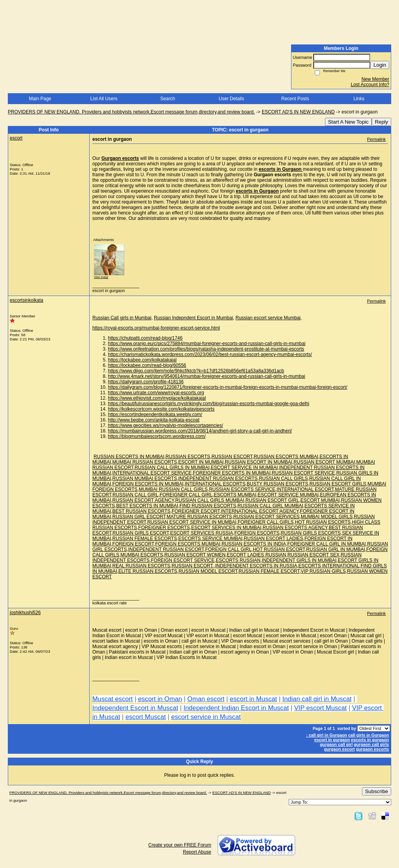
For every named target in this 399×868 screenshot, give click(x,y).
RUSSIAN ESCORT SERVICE (304, 473)
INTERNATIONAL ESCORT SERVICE (152, 473)
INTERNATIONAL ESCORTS (215, 484)
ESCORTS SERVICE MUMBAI (211, 539)
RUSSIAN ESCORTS (188, 457)
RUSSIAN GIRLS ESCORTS (311, 533)
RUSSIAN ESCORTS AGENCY (295, 528)
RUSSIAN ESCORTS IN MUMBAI (129, 457)
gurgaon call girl (336, 744)
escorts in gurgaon (370, 740)
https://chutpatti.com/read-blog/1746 (145, 338)
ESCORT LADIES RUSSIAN (256, 555)
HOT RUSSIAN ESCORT (279, 549)
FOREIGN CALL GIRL (229, 549)
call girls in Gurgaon (369, 735)
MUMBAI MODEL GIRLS (327, 517)
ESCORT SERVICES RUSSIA (202, 533)
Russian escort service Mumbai (268, 318)
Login (380, 65)
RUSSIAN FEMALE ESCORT (269, 571)
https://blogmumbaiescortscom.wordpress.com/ (157, 436)
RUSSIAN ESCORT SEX (314, 555)
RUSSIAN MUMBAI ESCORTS (145, 478)
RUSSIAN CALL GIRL (136, 495)
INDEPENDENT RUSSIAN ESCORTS (218, 478)
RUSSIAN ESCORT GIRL (272, 500)
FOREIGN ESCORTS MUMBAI (188, 544)
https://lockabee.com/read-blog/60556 (147, 365)
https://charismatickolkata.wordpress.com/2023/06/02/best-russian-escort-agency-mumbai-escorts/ (210, 354)
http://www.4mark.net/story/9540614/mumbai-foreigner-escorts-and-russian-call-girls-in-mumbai (207, 376)
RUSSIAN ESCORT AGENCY (143, 500)
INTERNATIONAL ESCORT (305, 489)
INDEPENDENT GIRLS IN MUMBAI (299, 560)
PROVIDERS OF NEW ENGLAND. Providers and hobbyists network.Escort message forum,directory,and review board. (131, 112)
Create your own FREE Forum (180, 845)
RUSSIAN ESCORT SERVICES (267, 517)
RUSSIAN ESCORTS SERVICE (242, 489)
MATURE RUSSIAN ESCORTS (199, 517)
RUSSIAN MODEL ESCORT (208, 571)
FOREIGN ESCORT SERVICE (183, 560)
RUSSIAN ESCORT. (192, 566)
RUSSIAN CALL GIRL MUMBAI (270, 506)
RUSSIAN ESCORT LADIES (274, 539)
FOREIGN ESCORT (133, 544)
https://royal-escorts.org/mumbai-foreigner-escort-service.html (156, 328)
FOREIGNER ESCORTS (164, 528)
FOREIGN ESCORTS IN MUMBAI (148, 484)
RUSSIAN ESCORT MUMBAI (324, 462)
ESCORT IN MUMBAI (201, 462)
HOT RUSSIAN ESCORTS (323, 522)
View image (101, 277)
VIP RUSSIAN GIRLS (323, 571)
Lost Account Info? (370, 85)
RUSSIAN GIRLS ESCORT (141, 533)
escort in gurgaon (332, 740)
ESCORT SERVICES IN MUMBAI (226, 528)
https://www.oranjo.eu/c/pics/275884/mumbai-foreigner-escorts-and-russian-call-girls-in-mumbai (207, 344)
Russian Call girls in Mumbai (122, 318)
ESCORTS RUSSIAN (238, 560)
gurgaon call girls (371, 744)
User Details (231, 99)
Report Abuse (197, 852)
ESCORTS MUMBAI (235, 495)
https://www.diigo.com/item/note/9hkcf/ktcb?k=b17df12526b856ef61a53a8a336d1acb (196, 371)
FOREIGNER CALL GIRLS (266, 522)
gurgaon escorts (372, 749)
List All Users (104, 99)
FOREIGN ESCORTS (257, 533)
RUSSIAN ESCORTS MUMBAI (286, 457)
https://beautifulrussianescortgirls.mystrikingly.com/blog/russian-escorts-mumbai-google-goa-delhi (209, 404)
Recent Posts (295, 99)
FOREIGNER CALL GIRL (186, 495)
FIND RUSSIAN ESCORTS (208, 506)
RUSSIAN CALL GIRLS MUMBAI (210, 500)
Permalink (376, 139)
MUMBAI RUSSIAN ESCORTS (145, 462)
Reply (381, 122)
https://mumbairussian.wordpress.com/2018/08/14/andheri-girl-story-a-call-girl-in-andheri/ (200, 431)
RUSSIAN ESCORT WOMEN (195, 555)
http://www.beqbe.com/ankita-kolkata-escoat (154, 420)
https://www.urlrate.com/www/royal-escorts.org (156, 393)
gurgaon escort (340, 749)
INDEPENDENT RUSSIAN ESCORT (166, 549)
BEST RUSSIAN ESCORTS (141, 511)
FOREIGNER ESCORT (196, 511)
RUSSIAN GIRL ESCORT (139, 517)
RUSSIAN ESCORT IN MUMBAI (259, 462)
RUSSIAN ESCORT (232, 457)
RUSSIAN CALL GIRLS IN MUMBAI (172, 468)
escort (16, 138)
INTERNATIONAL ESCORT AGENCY (260, 511)
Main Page (40, 99)
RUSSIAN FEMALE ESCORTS (145, 539)
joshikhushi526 (25, 613)
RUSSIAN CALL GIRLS (283, 478)
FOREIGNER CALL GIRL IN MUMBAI (327, 544)
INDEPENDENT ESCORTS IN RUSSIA (256, 566)
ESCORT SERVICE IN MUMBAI (244, 468)
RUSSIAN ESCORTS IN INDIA (254, 544)
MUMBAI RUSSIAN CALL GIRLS (173, 489)
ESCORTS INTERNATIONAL (329, 566)
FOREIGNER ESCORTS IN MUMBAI (232, 473)
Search (168, 99)
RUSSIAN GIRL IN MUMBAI (336, 549)
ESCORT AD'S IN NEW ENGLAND (298, 112)
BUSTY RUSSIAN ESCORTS (277, 484)
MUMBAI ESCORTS (142, 555)
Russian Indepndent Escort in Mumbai (193, 318)
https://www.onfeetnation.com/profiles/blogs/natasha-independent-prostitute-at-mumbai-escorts (206, 349)
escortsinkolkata (26, 300)
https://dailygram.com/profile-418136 (146, 382)
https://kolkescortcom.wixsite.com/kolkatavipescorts (161, 409)
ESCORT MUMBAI (320, 500)
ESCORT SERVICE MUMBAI (288, 495)
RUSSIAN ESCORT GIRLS (338, 484)
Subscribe (377, 791)
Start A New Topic (348, 122)
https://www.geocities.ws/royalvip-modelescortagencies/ (165, 425)
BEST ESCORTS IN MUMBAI (147, 506)
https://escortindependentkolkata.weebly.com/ (155, 415)
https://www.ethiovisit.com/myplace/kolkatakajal (157, 398)
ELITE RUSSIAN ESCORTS (148, 571)
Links (359, 99)
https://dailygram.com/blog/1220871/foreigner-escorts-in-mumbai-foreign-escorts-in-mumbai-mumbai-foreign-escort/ (228, 387)
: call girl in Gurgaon (327, 735)
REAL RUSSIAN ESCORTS (141, 566)
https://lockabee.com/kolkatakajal (142, 360)
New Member (375, 79)
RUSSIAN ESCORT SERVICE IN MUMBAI (192, 522)
